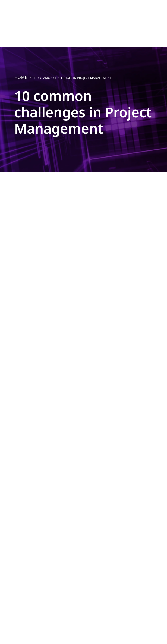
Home (21, 77)
